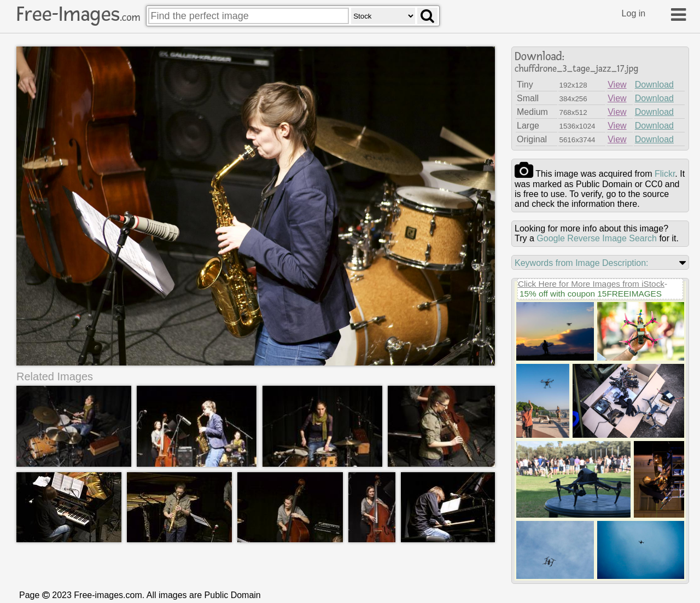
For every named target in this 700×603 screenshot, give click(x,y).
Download (654, 85)
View (617, 85)
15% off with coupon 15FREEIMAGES (591, 294)
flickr (665, 174)
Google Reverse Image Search (597, 238)
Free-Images (78, 14)
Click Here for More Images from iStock (591, 284)
